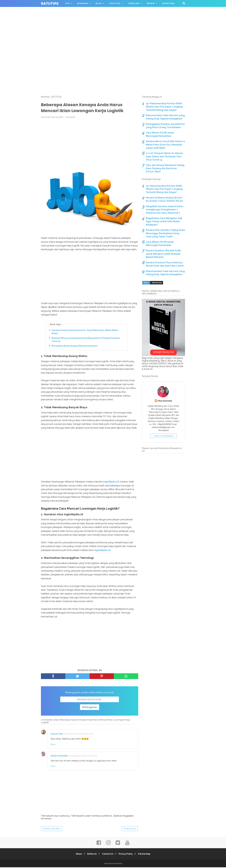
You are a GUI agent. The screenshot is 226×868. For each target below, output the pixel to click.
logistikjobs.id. (102, 551)
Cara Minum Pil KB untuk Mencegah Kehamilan (160, 134)
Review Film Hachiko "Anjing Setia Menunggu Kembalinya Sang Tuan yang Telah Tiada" (165, 233)
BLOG (99, 3)
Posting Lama (130, 829)
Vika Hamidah (165, 401)
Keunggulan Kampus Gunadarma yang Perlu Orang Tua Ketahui (165, 126)
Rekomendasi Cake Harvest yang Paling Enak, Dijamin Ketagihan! (165, 117)
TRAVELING (134, 3)
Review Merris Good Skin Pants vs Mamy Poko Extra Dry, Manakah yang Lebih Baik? (165, 145)
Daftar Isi (91, 855)
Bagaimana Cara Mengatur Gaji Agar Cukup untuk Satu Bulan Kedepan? (164, 221)
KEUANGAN (83, 3)
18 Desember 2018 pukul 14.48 (78, 735)
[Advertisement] (113, 20)
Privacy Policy (127, 855)
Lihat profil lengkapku (164, 436)
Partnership (146, 855)
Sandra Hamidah (59, 756)
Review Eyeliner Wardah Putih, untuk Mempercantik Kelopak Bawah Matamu (164, 254)
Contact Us (108, 855)
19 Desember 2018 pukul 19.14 (83, 756)
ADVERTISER (168, 3)
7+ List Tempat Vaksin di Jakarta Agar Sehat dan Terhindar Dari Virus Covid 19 (164, 156)
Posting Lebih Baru (52, 829)
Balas (53, 745)
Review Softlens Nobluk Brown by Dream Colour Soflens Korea (164, 199)
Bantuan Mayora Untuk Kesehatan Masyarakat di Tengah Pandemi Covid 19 (86, 340)
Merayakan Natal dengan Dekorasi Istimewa (75, 347)
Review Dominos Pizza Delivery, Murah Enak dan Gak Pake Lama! (165, 264)
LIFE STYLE (115, 3)
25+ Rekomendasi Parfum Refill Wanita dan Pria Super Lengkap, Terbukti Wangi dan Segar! (165, 107)
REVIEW (151, 3)
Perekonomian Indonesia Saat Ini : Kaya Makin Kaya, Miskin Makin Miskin (85, 332)
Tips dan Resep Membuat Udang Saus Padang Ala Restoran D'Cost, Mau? (165, 168)
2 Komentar (70, 118)
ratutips (50, 4)
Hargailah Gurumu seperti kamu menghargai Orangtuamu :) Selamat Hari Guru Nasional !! (165, 210)
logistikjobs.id (111, 482)
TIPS (67, 3)
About (77, 855)
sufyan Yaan (57, 735)
